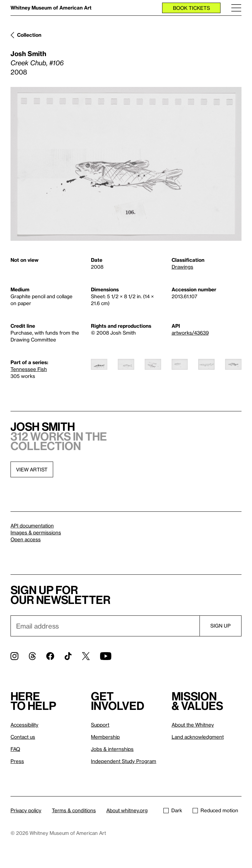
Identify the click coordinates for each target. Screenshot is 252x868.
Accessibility (24, 725)
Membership (105, 737)
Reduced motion (215, 810)
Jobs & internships (112, 749)
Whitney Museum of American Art (51, 8)
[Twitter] (86, 656)
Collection (29, 35)
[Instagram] (14, 656)
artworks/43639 (190, 333)
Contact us (23, 737)
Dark (173, 810)
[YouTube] (106, 656)
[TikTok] (68, 656)
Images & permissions (36, 532)
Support (100, 725)
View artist (32, 469)
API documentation (32, 526)
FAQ (15, 749)
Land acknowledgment (198, 737)
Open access (26, 539)
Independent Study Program (124, 761)
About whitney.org (127, 810)
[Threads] (32, 656)
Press (17, 761)
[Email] (105, 626)
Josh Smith (28, 53)
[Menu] (236, 8)
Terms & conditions (74, 810)
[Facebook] (50, 656)
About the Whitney (193, 725)
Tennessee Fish (29, 369)
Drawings (182, 267)
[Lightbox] (126, 164)
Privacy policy (26, 810)
